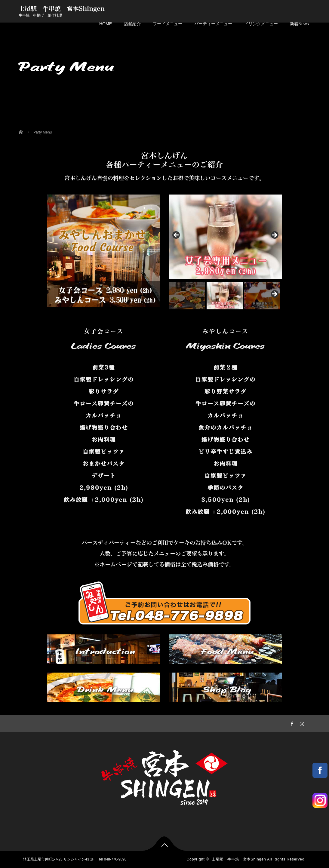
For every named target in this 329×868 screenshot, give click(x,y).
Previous (177, 235)
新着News (299, 24)
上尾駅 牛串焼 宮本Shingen (62, 9)
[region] (225, 252)
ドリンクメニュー (261, 24)
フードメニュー (168, 24)
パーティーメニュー (213, 24)
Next (274, 235)
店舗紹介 (132, 24)
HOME (106, 24)
